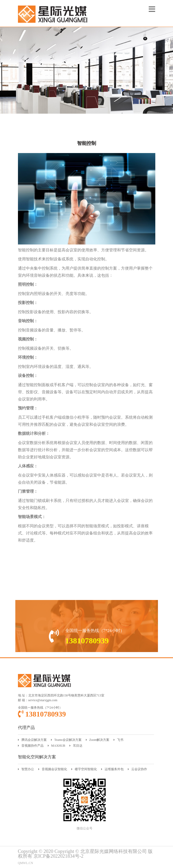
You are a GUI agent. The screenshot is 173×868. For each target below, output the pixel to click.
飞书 (120, 740)
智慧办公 (28, 769)
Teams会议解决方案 (68, 740)
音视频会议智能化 (54, 769)
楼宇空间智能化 (86, 769)
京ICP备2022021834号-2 (59, 856)
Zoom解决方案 (99, 740)
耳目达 (78, 746)
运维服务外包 (114, 769)
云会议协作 (139, 769)
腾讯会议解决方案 (34, 740)
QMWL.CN (26, 863)
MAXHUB (58, 746)
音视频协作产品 (32, 746)
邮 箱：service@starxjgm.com (38, 700)
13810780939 (42, 714)
